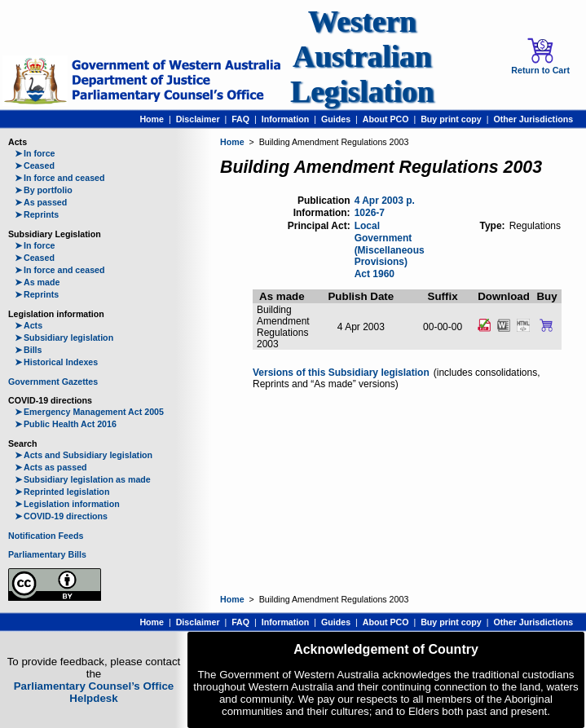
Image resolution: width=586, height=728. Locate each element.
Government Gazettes (53, 382)
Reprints (37, 214)
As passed (41, 202)
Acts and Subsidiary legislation (84, 455)
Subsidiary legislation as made (83, 479)
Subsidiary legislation (64, 338)
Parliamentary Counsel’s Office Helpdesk (94, 692)
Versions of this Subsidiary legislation (341, 373)
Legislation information (67, 504)
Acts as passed (51, 467)
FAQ (240, 119)
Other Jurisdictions (533, 119)
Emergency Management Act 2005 (89, 412)
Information (286, 119)
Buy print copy (451, 119)
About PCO (386, 119)
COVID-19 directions (61, 516)
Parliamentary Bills (47, 554)
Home (152, 119)
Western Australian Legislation (362, 57)
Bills (29, 350)
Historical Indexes (56, 362)
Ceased (35, 165)
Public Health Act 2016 (66, 424)
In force (35, 153)
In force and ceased (60, 178)
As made (37, 282)
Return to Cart (540, 56)
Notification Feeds (46, 536)
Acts (29, 325)
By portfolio (44, 190)
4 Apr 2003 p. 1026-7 (385, 207)
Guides (336, 119)
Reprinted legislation (62, 492)
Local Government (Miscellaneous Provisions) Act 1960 (390, 250)
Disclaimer (198, 119)
